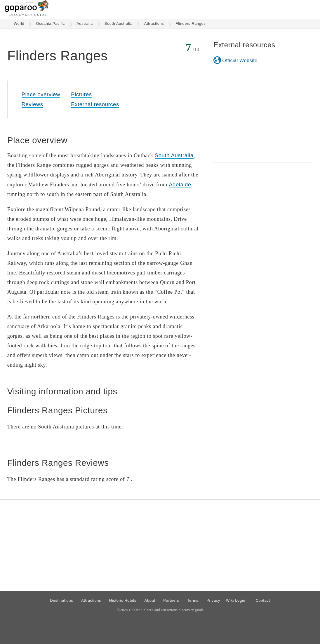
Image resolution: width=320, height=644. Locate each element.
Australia (85, 23)
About (150, 600)
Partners (171, 600)
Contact (263, 600)
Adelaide (180, 184)
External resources (95, 104)
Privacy (213, 600)
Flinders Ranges (191, 23)
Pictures (81, 94)
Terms (193, 600)
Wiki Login (236, 600)
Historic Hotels (123, 600)
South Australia (119, 23)
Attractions (154, 23)
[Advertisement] (263, 117)
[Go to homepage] (27, 10)
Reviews (32, 104)
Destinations (61, 600)
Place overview (41, 94)
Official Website (240, 61)
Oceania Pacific (50, 23)
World (19, 23)
